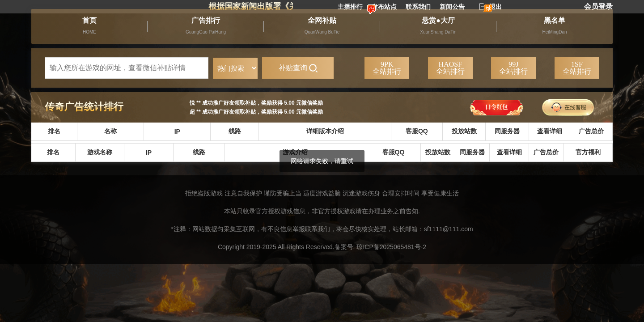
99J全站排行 (513, 68)
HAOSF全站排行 (450, 68)
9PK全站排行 (387, 68)
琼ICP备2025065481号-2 (391, 247)
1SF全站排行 (577, 68)
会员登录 (598, 6)
